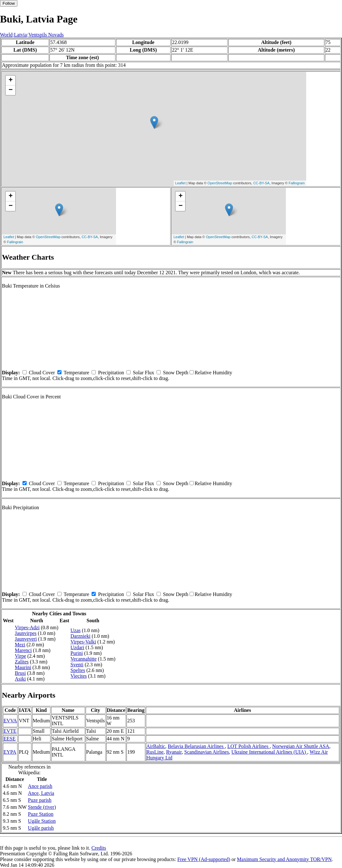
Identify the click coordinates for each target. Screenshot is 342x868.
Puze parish (40, 800)
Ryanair (174, 752)
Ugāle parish (41, 828)
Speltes (78, 670)
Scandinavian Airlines (206, 752)
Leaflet (181, 183)
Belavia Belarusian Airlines (196, 746)
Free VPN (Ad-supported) (204, 859)
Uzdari (77, 647)
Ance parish (40, 786)
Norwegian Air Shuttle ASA (301, 746)
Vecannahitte (84, 659)
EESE (10, 739)
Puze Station (41, 814)
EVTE (10, 731)
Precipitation (111, 373)
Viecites (78, 676)
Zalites (22, 662)
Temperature (77, 373)
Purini (77, 653)
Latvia (20, 35)
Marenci (23, 650)
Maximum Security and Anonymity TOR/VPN (284, 859)
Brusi (20, 673)
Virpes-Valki (83, 642)
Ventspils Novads (46, 35)
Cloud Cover (42, 373)
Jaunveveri (26, 639)
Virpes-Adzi (27, 627)
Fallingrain (297, 183)
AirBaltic (156, 746)
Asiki (20, 679)
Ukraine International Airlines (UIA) (269, 752)
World (6, 35)
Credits (99, 848)
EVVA (10, 721)
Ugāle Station (42, 821)
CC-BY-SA (261, 183)
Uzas (75, 630)
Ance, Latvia (41, 793)
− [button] (11, 90)
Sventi (77, 665)
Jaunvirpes (26, 633)
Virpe (20, 656)
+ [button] (11, 80)
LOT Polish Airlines (248, 746)
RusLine (155, 752)
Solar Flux (143, 373)
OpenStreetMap (220, 183)
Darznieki (80, 636)
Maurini (23, 667)
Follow (9, 3)
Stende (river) (42, 807)
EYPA (10, 752)
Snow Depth (176, 373)
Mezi (20, 645)
